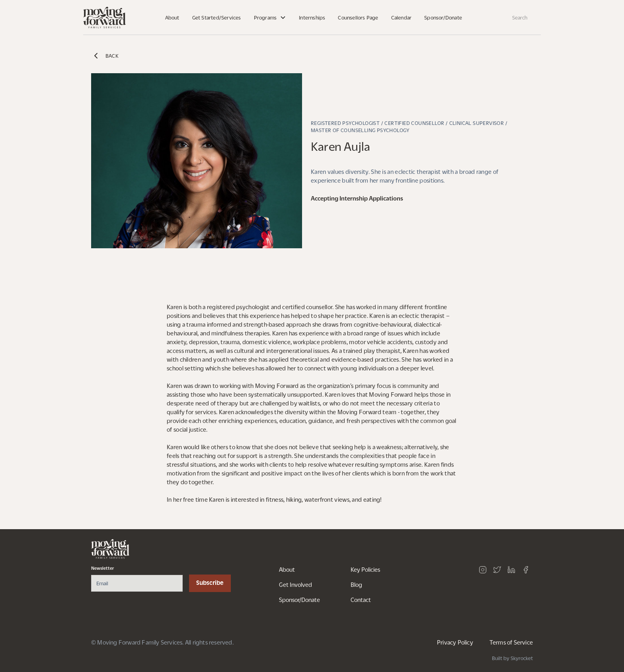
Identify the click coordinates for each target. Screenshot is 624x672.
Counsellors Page (358, 18)
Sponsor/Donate (443, 18)
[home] (104, 18)
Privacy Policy (455, 642)
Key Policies (365, 569)
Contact (361, 600)
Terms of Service (511, 642)
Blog (356, 584)
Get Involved (295, 584)
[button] (270, 18)
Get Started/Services (217, 18)
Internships (312, 18)
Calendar (402, 18)
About (172, 18)
